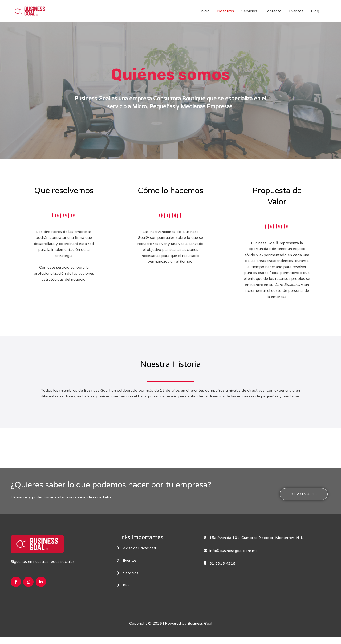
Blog (315, 14)
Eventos (296, 14)
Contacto (273, 14)
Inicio (205, 14)
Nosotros (226, 14)
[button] (304, 499)
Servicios (249, 14)
